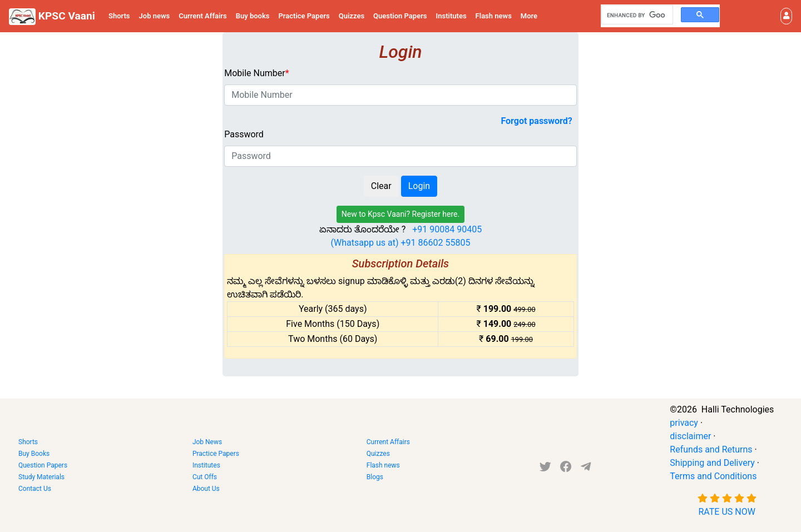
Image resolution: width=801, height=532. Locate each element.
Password (244, 134)
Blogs (375, 477)
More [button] (529, 16)
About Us (206, 489)
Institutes (451, 16)
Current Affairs (203, 16)
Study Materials (41, 477)
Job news (155, 16)
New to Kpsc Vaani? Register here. (401, 214)
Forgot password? (536, 121)
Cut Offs (205, 477)
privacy (684, 423)
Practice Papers (304, 16)
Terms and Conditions (713, 476)
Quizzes (352, 16)
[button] (786, 16)
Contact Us (35, 489)
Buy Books (34, 454)
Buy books (253, 16)
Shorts (119, 16)
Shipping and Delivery (712, 463)
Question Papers (400, 16)
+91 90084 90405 (447, 229)
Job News (207, 442)
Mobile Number (256, 73)
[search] (636, 15)
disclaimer (690, 436)
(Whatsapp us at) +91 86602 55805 (401, 243)
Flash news (494, 16)
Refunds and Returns (711, 449)
